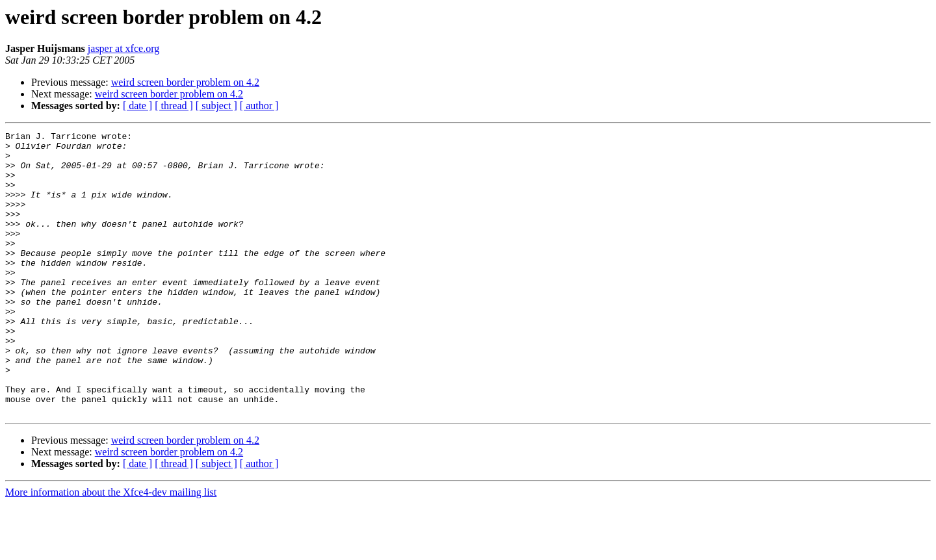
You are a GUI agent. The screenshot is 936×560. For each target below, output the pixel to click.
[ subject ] (216, 106)
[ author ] (259, 106)
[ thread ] (174, 106)
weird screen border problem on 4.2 (185, 82)
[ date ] (137, 106)
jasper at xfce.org (123, 48)
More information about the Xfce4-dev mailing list (111, 549)
